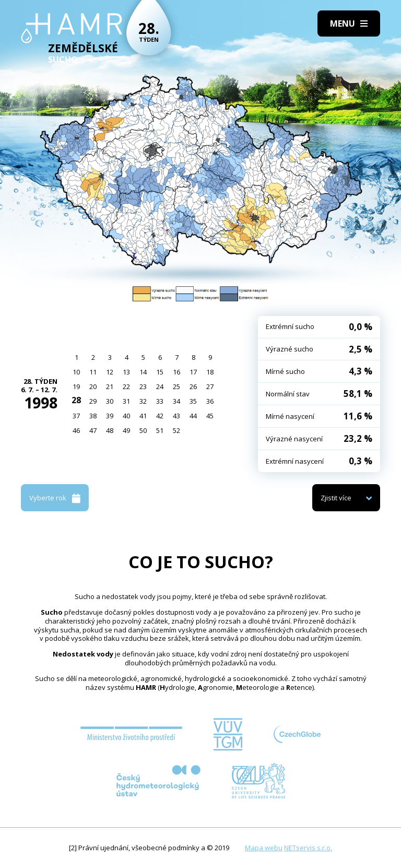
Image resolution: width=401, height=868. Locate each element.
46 (76, 430)
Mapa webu (264, 848)
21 (110, 386)
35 (193, 401)
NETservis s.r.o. (308, 848)
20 (93, 386)
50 (143, 430)
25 (176, 386)
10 (76, 372)
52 (176, 430)
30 (110, 401)
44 (193, 416)
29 (93, 401)
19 (76, 386)
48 (110, 430)
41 (143, 416)
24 (160, 386)
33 (160, 401)
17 (193, 372)
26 (193, 386)
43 (176, 416)
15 (160, 372)
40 (126, 416)
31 (126, 401)
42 (160, 416)
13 (126, 372)
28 (76, 400)
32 (143, 401)
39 (110, 416)
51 (160, 430)
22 (126, 386)
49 (126, 430)
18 (210, 372)
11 (93, 372)
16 (176, 372)
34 (176, 401)
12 (110, 372)
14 (143, 372)
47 (93, 430)
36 (210, 401)
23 (143, 386)
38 (93, 416)
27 (210, 386)
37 (76, 416)
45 (210, 416)
